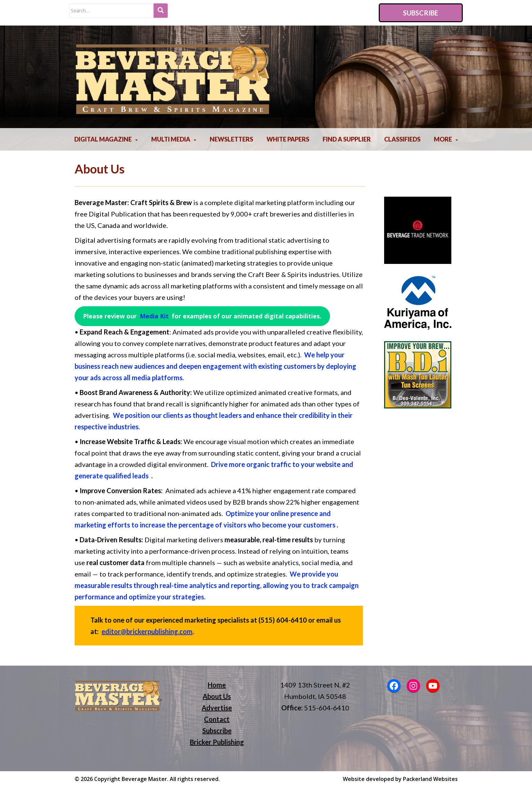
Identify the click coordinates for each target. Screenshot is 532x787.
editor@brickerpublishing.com (147, 631)
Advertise (217, 708)
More (443, 139)
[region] (418, 230)
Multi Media (171, 139)
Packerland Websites (430, 779)
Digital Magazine (103, 139)
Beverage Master (144, 779)
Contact (217, 719)
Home (217, 685)
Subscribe (421, 13)
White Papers (288, 139)
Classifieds (402, 139)
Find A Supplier (347, 139)
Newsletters (231, 139)
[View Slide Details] (418, 230)
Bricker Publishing (217, 742)
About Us (217, 696)
